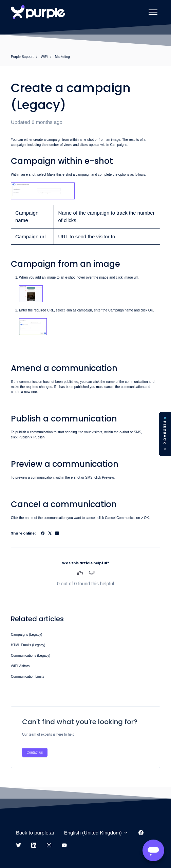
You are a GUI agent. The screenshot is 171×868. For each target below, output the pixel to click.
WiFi (44, 57)
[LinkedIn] (57, 534)
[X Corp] (50, 534)
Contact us (35, 752)
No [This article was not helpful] (92, 573)
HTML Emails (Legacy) (28, 645)
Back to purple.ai (35, 833)
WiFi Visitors (20, 666)
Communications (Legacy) (31, 656)
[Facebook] (43, 534)
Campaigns (119, 145)
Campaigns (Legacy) (26, 635)
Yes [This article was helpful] (80, 573)
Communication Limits (27, 677)
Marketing (62, 57)
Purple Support (22, 57)
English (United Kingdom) (96, 833)
